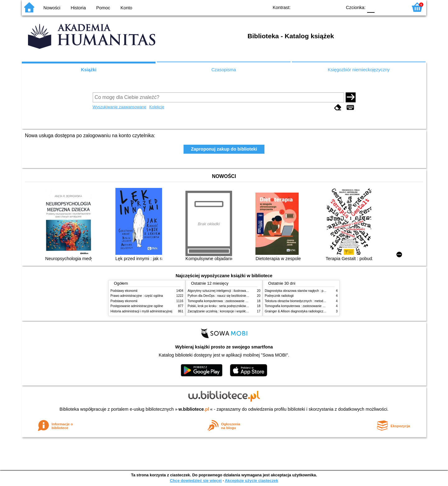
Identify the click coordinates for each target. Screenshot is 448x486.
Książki (89, 70)
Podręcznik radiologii (279, 296)
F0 (371, 7)
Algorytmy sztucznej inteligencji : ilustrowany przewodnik (227, 291)
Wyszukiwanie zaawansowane (120, 107)
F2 (396, 7)
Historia (78, 8)
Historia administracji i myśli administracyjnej (141, 311)
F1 (382, 7)
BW (310, 7)
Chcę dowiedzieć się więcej (196, 481)
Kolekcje (157, 107)
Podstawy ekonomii (124, 291)
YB (323, 7)
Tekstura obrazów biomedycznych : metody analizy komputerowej (310, 301)
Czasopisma (224, 70)
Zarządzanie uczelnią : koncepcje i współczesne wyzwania (228, 311)
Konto (126, 8)
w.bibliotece (194, 409)
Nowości (52, 8)
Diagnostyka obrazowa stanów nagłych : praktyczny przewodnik (309, 291)
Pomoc (103, 8)
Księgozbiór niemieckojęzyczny (359, 70)
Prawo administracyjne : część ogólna (137, 296)
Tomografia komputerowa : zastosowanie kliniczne (222, 301)
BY (335, 7)
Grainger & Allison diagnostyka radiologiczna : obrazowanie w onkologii (314, 311)
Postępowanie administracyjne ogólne (137, 306)
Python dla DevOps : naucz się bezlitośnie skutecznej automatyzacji (235, 296)
